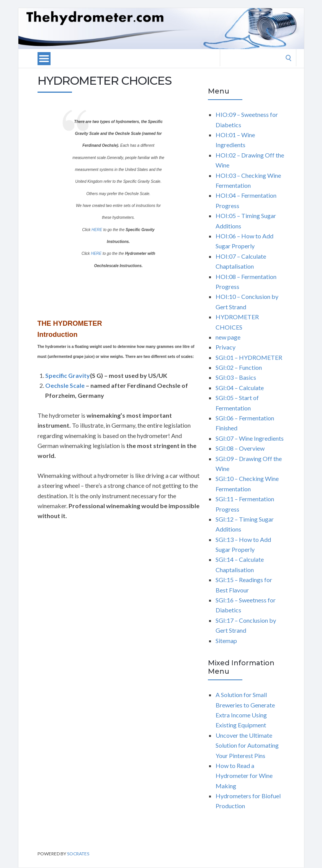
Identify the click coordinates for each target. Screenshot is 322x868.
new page (228, 337)
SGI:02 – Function (239, 367)
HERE (97, 230)
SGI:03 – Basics (236, 377)
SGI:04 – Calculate (240, 388)
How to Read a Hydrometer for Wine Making (244, 776)
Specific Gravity (68, 375)
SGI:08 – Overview (240, 448)
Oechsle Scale (65, 385)
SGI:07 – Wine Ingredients (250, 438)
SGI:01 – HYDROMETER (249, 357)
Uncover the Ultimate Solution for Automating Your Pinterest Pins (247, 745)
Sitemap (226, 641)
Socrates (78, 854)
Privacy (226, 347)
